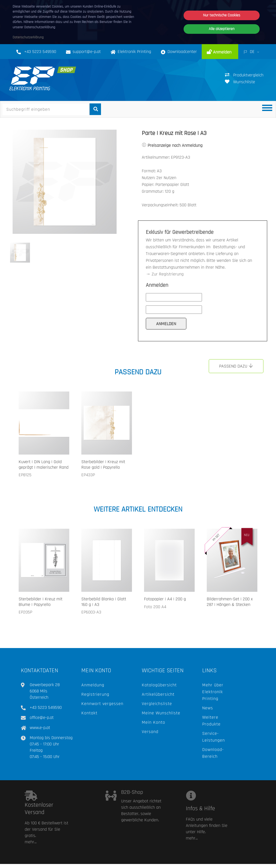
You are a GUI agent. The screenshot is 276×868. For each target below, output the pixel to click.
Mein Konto (153, 722)
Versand (150, 732)
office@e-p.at (42, 718)
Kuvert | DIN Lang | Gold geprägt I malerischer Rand (44, 465)
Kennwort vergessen (102, 704)
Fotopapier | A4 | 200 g (165, 599)
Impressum (250, 862)
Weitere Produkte (211, 721)
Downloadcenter (179, 52)
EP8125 (25, 475)
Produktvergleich (244, 75)
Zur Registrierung (168, 274)
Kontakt (89, 713)
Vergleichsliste (157, 704)
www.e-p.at (40, 728)
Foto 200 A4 (155, 607)
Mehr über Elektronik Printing (213, 692)
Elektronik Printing (131, 52)
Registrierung (95, 694)
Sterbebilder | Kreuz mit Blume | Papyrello (41, 602)
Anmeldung (93, 685)
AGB (195, 862)
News (208, 708)
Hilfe (177, 862)
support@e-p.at (87, 52)
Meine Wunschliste (161, 713)
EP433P (88, 475)
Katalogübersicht (159, 685)
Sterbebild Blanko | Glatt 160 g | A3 (104, 602)
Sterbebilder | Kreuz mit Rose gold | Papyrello (103, 465)
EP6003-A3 (91, 612)
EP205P (25, 612)
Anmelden (222, 52)
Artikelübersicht (158, 694)
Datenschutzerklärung (28, 37)
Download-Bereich (213, 753)
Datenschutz (220, 862)
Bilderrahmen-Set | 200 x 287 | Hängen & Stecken (230, 602)
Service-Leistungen (214, 737)
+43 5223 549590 (40, 52)
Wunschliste (240, 82)
